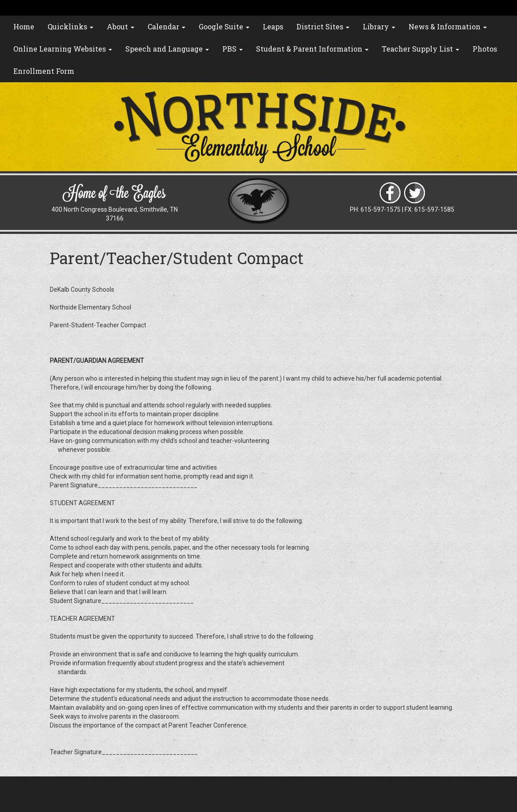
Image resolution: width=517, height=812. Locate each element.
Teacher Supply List (421, 49)
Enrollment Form (44, 71)
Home (24, 26)
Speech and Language (167, 49)
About (120, 26)
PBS (232, 49)
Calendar (166, 26)
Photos (485, 49)
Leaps (273, 26)
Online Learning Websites (63, 49)
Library (379, 26)
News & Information (448, 26)
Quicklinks (70, 26)
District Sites (323, 26)
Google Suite (224, 26)
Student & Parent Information (312, 49)
